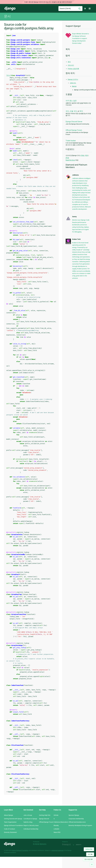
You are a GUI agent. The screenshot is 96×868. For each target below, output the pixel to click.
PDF (87, 155)
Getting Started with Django (13, 819)
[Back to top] (92, 864)
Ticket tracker (71, 141)
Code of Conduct (10, 829)
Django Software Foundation (13, 825)
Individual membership (31, 829)
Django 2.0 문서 (73, 79)
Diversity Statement (10, 832)
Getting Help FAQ (45, 815)
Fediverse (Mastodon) (61, 822)
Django (10, 9)
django (74, 86)
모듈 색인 (73, 111)
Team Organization (10, 822)
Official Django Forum (74, 130)
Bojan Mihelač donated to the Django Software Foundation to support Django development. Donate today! (81, 38)
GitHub (56, 815)
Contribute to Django (30, 819)
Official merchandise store (77, 822)
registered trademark (57, 850)
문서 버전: (88, 859)
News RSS (57, 832)
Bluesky (56, 825)
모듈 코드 (73, 83)
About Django (9, 815)
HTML (82, 155)
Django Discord (44, 819)
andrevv (81, 845)
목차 (69, 62)
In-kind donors (40, 844)
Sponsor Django (74, 815)
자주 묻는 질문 (71, 101)
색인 (67, 111)
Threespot (67, 845)
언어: (90, 854)
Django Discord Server (74, 122)
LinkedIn (56, 829)
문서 (7, 16)
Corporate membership (76, 819)
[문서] (9, 75)
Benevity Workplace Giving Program (80, 825)
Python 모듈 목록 (73, 69)
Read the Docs (70, 160)
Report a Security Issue (31, 825)
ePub (67, 158)
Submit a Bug (28, 822)
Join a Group (28, 815)
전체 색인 (71, 65)
